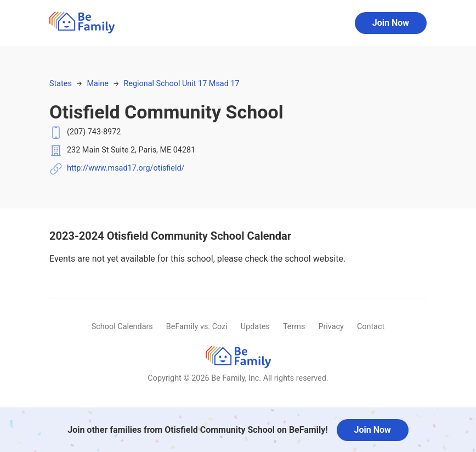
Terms (294, 327)
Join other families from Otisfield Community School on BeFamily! (197, 430)
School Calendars (122, 327)
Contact (371, 327)
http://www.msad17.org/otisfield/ (126, 168)
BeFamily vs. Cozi (197, 327)
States (61, 84)
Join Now (391, 23)
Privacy (331, 327)
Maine (97, 84)
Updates (255, 327)
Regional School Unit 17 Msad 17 (181, 84)
